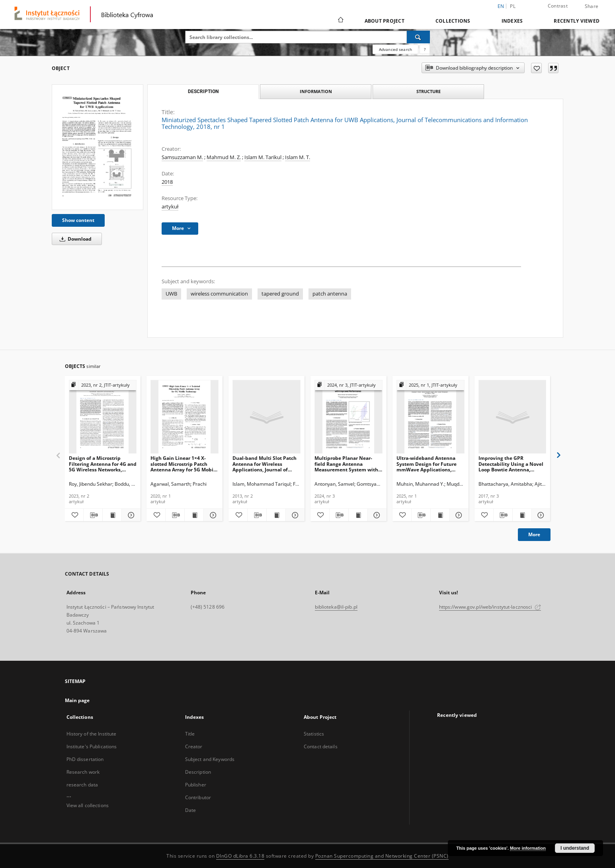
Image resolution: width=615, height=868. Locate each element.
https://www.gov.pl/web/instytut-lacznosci (490, 607)
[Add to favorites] (536, 68)
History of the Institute (92, 734)
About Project (385, 21)
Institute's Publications (92, 746)
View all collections (88, 805)
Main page (77, 700)
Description (198, 772)
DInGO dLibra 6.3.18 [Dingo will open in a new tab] (240, 856)
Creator (194, 746)
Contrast (558, 6)
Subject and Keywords (210, 759)
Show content (78, 220)
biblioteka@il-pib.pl (336, 607)
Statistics (314, 734)
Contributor (198, 797)
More (534, 534)
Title (190, 734)
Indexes (512, 21)
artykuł (170, 207)
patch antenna (330, 294)
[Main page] (340, 21)
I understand (575, 848)
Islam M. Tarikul (263, 157)
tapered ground (280, 294)
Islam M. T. (298, 157)
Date (190, 810)
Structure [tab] (429, 91)
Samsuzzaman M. (182, 157)
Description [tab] (203, 91)
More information (528, 848)
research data (82, 785)
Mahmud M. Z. (224, 157)
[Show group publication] (103, 385)
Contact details (321, 746)
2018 (167, 182)
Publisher (196, 785)
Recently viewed (577, 21)
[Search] (418, 37)
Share (592, 6)
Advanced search (395, 49)
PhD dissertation (85, 759)
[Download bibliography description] (93, 515)
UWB (171, 294)
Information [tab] (316, 91)
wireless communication (219, 294)
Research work (83, 772)
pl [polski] (513, 6)
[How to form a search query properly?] (425, 49)
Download (74, 239)
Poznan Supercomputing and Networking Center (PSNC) (382, 856)
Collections (453, 21)
